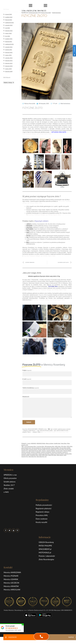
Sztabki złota (57, 443)
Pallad (39, 432)
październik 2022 (9, 23)
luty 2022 (8, 36)
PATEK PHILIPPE (45, 546)
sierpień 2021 (9, 50)
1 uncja (29, 443)
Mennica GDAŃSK (11, 579)
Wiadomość (26, 397)
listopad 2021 (9, 42)
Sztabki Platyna (32, 431)
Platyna (29, 432)
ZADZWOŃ (10, 637)
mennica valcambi (26, 452)
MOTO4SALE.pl (45, 552)
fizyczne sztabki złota (51, 449)
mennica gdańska (51, 451)
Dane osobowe (42, 519)
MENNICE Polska (41, 443)
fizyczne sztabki (42, 449)
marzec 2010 (8, 69)
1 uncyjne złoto (40, 446)
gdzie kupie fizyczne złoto (35, 451)
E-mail (27, 379)
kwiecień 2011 (9, 63)
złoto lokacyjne (32, 457)
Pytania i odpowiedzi (47, 556)
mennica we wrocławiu (44, 454)
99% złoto (64, 446)
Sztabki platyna (10, 482)
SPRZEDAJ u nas (10, 475)
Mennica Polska (67, 451)
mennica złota (68, 454)
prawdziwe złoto (34, 455)
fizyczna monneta (46, 448)
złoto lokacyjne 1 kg (41, 457)
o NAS (6, 492)
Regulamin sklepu (43, 512)
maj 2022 (7, 28)
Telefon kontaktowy (31, 388)
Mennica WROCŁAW (12, 590)
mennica (44, 451)
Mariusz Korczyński (46, 13)
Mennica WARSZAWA (12, 572)
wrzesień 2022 (9, 25)
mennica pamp (59, 451)
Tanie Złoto (64, 443)
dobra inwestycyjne (26, 448)
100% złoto (58, 446)
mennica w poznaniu (57, 452)
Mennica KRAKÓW (11, 586)
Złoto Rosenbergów (46, 559)
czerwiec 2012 (9, 58)
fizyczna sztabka (55, 448)
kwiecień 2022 (9, 31)
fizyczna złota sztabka (65, 448)
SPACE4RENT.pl (45, 549)
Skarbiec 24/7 (9, 485)
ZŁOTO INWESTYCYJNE (62, 431)
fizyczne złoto (61, 449)
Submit (29, 422)
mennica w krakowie (46, 452)
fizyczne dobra (25, 449)
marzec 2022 (8, 33)
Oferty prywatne (10, 478)
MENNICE (33, 443)
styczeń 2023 (8, 14)
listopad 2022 (9, 20)
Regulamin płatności (44, 508)
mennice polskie (25, 455)
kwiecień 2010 (9, 66)
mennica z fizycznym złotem (57, 454)
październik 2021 (9, 44)
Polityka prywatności (44, 505)
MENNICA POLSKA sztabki (46, 431)
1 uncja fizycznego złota (30, 446)
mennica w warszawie (32, 454)
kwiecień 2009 (9, 71)
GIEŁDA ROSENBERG (33, 429)
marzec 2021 (8, 55)
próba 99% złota (52, 455)
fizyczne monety (33, 449)
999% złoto (69, 446)
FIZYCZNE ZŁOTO (34, 15)
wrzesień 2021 (9, 47)
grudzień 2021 (9, 39)
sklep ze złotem (50, 443)
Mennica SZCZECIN (11, 583)
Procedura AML (42, 515)
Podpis (27, 370)
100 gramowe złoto (49, 446)
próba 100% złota (43, 455)
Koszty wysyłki (41, 522)
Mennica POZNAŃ (11, 576)
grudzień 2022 (9, 17)
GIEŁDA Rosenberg (46, 542)
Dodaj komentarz (57, 13)
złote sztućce (60, 455)
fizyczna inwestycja (36, 448)
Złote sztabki (9, 489)
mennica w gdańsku (36, 452)
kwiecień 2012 (9, 61)
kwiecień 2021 (9, 52)
